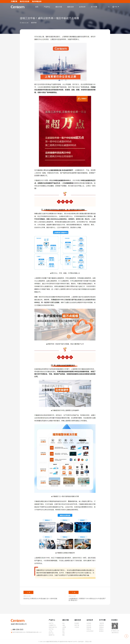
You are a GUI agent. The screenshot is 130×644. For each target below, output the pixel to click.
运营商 (64, 627)
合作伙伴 (89, 625)
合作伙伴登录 (90, 631)
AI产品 (51, 631)
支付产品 (51, 629)
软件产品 (51, 633)
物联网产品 (52, 635)
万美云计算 (88, 642)
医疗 (64, 631)
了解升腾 (101, 623)
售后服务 (77, 623)
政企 (64, 623)
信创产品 (51, 623)
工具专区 (77, 627)
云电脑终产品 (52, 625)
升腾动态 (101, 627)
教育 (64, 629)
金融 (64, 625)
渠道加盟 (89, 627)
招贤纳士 (101, 629)
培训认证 (89, 629)
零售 (64, 633)
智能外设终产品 (53, 627)
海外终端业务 (37, 1)
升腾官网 (14, 1)
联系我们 (101, 631)
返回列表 (34, 23)
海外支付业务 (25, 1)
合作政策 (89, 623)
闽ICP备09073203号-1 (72, 642)
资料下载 (77, 625)
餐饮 (64, 635)
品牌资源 (101, 625)
